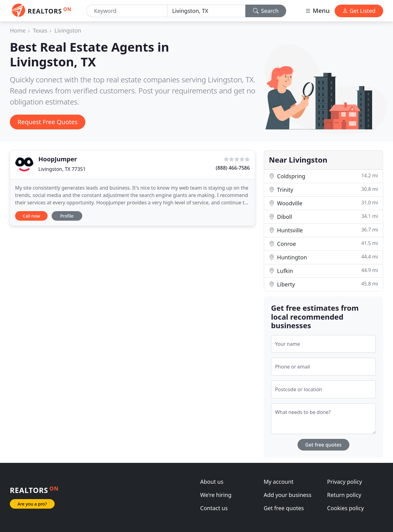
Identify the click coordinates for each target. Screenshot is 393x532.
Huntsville (323, 230)
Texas (40, 30)
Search (266, 11)
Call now (31, 216)
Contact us (214, 508)
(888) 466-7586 (233, 168)
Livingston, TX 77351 (62, 169)
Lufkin (323, 271)
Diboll (323, 217)
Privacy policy (344, 482)
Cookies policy (345, 508)
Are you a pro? (32, 504)
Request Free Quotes (48, 122)
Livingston (68, 30)
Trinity (323, 189)
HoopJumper (58, 159)
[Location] (206, 11)
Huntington (323, 257)
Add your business (288, 495)
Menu (317, 11)
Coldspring (323, 176)
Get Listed (359, 11)
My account (279, 482)
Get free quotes (323, 445)
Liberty (323, 284)
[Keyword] (127, 11)
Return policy (344, 495)
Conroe (323, 244)
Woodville (323, 203)
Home (18, 30)
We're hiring (216, 495)
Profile (67, 216)
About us (212, 482)
